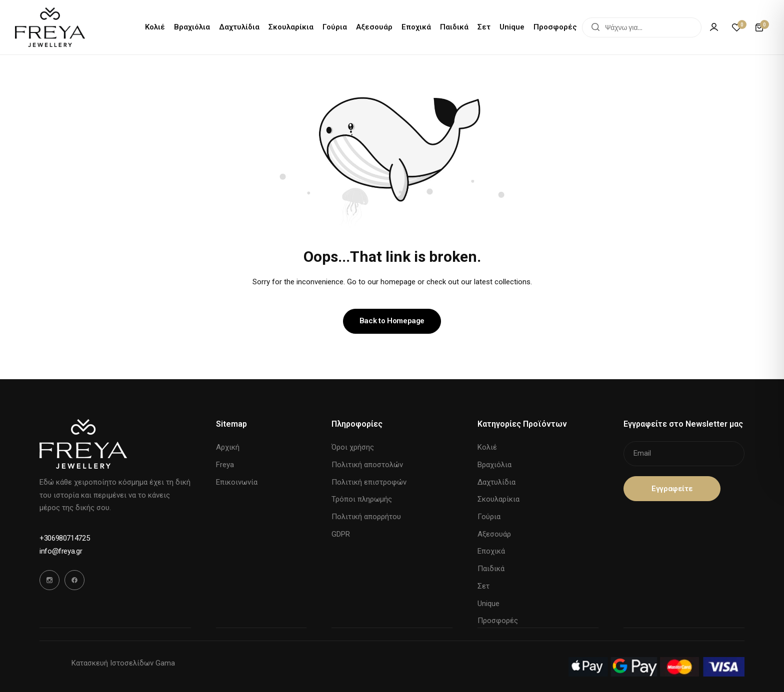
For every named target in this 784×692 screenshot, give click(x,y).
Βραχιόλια (192, 27)
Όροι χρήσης (353, 447)
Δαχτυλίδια (239, 27)
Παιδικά (454, 27)
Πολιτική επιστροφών (369, 482)
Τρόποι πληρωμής (362, 499)
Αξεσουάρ (374, 27)
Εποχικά (416, 27)
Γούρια (335, 27)
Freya (225, 465)
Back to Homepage (392, 321)
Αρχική (228, 447)
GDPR (341, 534)
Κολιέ (155, 27)
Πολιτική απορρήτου (366, 517)
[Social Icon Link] (49, 580)
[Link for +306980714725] (64, 538)
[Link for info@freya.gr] (61, 551)
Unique (512, 27)
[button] (736, 27)
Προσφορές (555, 27)
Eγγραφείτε (672, 489)
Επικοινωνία (237, 482)
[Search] (595, 27)
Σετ (484, 27)
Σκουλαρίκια (291, 27)
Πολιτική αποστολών (367, 465)
